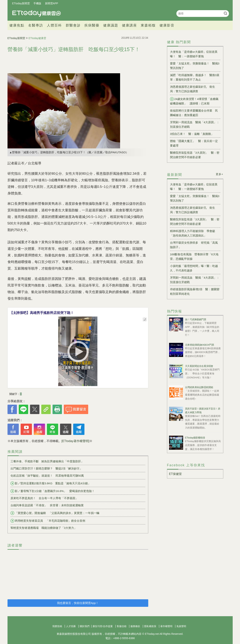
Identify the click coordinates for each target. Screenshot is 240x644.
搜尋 (226, 13)
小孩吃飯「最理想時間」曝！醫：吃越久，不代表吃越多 (194, 268)
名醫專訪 (36, 25)
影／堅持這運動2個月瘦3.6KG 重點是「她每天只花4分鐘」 (51, 483)
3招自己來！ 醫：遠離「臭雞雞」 (192, 134)
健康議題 (111, 25)
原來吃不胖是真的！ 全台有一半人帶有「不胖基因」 (44, 498)
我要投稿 (57, 626)
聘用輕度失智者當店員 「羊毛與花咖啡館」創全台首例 (48, 521)
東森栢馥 (148, 25)
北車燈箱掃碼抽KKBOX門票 (200, 345)
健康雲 (37, 13)
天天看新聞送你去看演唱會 (199, 366)
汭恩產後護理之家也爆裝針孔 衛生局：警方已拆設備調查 (193, 89)
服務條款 (135, 626)
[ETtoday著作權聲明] (75, 441)
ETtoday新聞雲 (21, 3)
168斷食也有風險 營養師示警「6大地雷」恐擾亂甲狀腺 (194, 257)
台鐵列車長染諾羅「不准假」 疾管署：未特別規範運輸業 (47, 505)
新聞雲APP (52, 3)
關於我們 (85, 626)
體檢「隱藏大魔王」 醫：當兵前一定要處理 (194, 143)
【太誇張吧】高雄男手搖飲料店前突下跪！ (42, 313)
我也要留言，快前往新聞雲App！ (78, 603)
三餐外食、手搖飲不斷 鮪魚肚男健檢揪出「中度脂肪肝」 (47, 461)
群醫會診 (73, 25)
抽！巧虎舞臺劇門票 (196, 319)
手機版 (37, 3)
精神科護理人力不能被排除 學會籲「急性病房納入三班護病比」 (193, 233)
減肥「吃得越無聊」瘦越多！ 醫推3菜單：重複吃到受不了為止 (195, 77)
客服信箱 (122, 626)
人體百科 (54, 25)
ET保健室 (175, 474)
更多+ (219, 174)
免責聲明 (181, 626)
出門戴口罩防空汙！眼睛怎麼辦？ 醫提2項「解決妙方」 (46, 468)
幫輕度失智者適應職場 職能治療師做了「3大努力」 (44, 528)
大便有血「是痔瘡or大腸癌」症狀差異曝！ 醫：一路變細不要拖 (194, 54)
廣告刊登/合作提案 (103, 626)
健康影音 (167, 25)
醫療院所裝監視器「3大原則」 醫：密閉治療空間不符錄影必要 (195, 155)
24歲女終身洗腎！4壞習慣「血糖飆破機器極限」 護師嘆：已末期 (194, 101)
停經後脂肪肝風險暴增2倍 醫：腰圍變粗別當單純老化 (195, 291)
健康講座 (129, 25)
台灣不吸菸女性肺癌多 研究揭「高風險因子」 (194, 245)
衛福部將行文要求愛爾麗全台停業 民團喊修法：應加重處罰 (194, 113)
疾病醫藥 (92, 25)
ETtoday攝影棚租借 (195, 438)
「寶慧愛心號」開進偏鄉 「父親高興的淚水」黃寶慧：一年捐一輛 (55, 513)
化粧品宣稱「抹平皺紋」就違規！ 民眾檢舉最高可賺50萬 (47, 476)
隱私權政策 (150, 626)
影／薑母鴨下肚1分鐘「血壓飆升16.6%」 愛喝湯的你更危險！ (53, 491)
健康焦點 (17, 25)
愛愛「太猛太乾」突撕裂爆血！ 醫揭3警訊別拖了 (195, 66)
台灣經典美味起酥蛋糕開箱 (199, 387)
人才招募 (71, 626)
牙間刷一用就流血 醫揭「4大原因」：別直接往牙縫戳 (195, 124)
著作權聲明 (166, 626)
